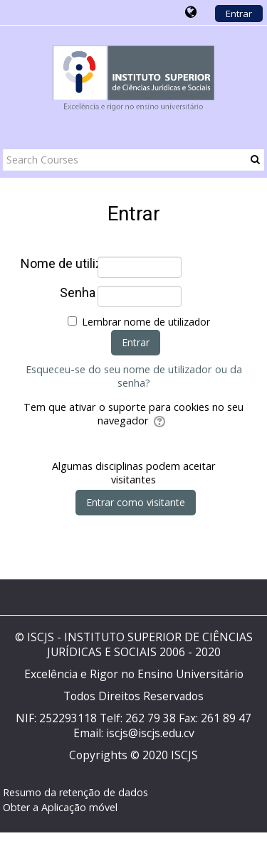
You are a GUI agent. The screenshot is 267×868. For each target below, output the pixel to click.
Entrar (239, 14)
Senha (78, 293)
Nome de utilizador (58, 264)
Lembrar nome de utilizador (146, 322)
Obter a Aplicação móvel (60, 807)
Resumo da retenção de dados (75, 792)
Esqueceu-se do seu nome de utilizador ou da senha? (134, 376)
